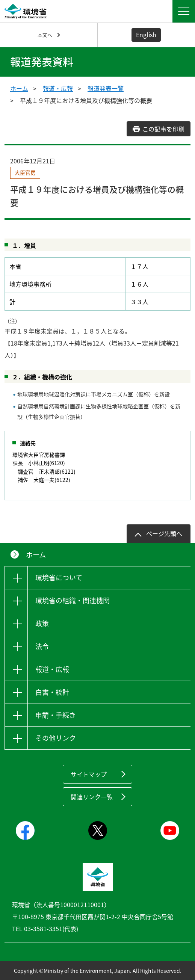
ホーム (19, 88)
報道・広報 (58, 88)
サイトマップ (89, 774)
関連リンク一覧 (92, 797)
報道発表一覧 (106, 88)
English (146, 35)
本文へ (45, 35)
